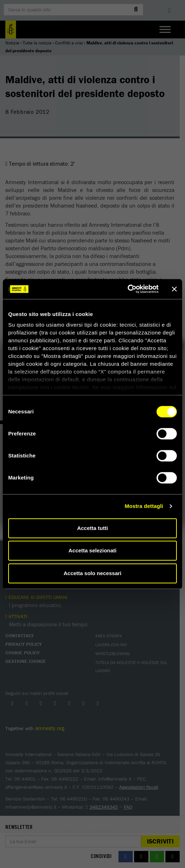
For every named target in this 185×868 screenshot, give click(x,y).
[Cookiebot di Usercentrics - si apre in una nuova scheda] (128, 289)
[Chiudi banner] (174, 289)
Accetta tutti (93, 528)
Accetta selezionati (92, 550)
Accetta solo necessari (93, 573)
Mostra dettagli (144, 506)
